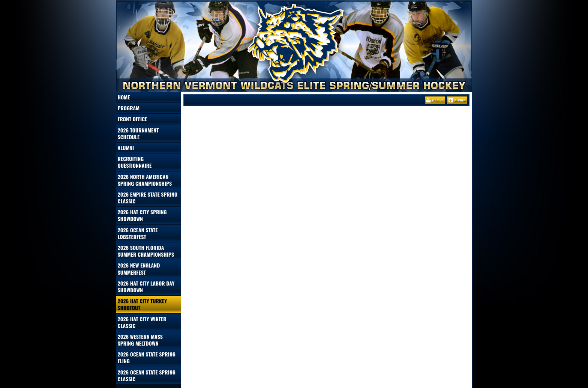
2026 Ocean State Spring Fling (147, 357)
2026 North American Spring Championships (145, 180)
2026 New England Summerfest (139, 268)
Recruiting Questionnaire (135, 162)
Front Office (133, 119)
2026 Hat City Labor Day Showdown (146, 286)
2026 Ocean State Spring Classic (147, 375)
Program (129, 108)
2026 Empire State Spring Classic (148, 198)
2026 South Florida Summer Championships (146, 251)
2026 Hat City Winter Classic (142, 322)
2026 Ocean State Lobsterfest (138, 233)
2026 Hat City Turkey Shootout (142, 304)
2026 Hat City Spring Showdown (142, 215)
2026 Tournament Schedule (138, 133)
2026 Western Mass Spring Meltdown (140, 340)
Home (124, 97)
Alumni (126, 148)
